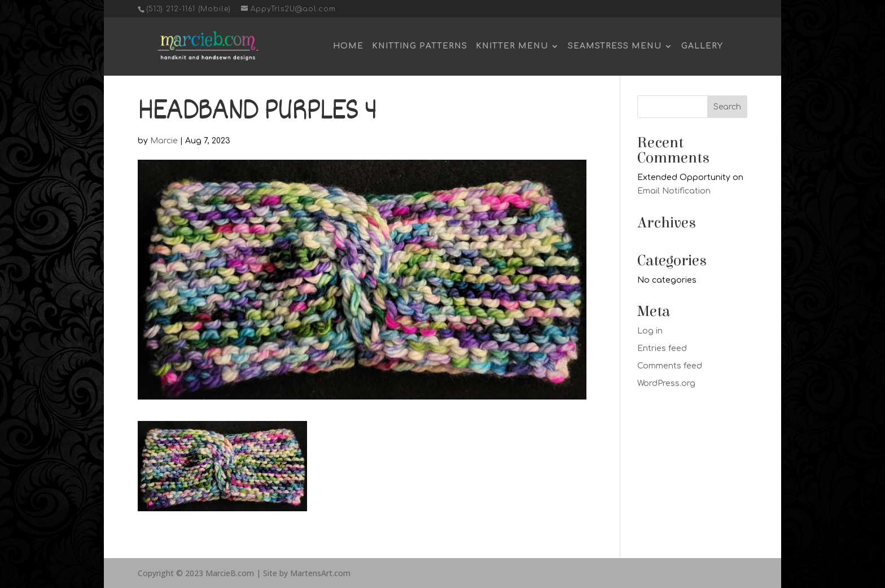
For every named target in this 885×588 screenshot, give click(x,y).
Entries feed (662, 348)
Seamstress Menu (615, 46)
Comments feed (670, 366)
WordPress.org (666, 383)
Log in (650, 331)
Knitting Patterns (420, 46)
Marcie (164, 141)
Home (348, 46)
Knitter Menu (512, 46)
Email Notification (674, 191)
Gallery (702, 46)
